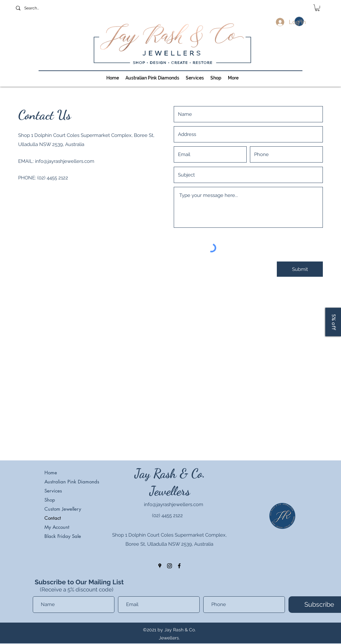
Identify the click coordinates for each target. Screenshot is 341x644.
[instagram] (170, 566)
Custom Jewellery (63, 509)
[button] (317, 8)
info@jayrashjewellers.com (65, 161)
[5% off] (333, 322)
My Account (57, 527)
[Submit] (300, 269)
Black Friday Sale (63, 536)
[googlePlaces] (160, 566)
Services (53, 491)
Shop (50, 500)
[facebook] (179, 566)
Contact (53, 518)
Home (51, 473)
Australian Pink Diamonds (71, 482)
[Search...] (50, 8)
